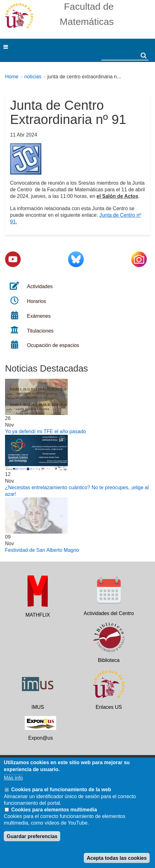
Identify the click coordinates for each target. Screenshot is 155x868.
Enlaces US (109, 707)
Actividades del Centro (109, 613)
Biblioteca (109, 660)
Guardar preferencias (32, 836)
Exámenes (39, 316)
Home (12, 77)
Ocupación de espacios (53, 345)
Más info (13, 778)
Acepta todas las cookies (117, 858)
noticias (33, 77)
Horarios (36, 301)
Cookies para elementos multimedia (54, 810)
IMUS (38, 707)
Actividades (40, 286)
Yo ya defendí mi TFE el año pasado (45, 431)
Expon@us (41, 738)
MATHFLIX (38, 615)
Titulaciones (40, 331)
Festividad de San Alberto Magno (42, 550)
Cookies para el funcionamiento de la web (61, 790)
